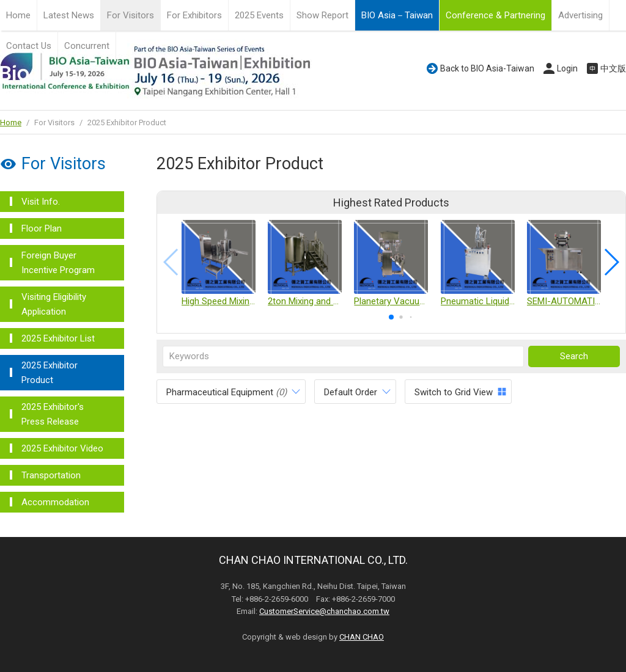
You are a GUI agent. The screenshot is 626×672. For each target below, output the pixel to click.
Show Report (322, 15)
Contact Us (29, 46)
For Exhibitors (194, 15)
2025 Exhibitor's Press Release (53, 414)
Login (567, 68)
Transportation (51, 475)
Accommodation (55, 502)
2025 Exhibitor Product (50, 373)
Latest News (69, 15)
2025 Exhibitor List (58, 338)
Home (18, 15)
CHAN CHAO (362, 637)
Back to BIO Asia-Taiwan (487, 68)
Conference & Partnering (495, 15)
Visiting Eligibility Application (54, 304)
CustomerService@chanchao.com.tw (324, 611)
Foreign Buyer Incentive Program (58, 263)
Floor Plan (42, 228)
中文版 (613, 68)
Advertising (580, 15)
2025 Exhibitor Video (62, 448)
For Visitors (131, 15)
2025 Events (259, 15)
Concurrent (87, 46)
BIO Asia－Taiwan (397, 15)
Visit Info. (41, 202)
